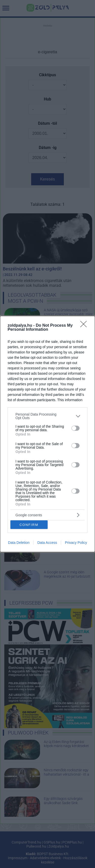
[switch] (75, 428)
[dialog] (48, 434)
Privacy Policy (76, 543)
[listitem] (48, 416)
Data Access (47, 543)
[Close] (85, 326)
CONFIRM (29, 525)
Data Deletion (19, 543)
